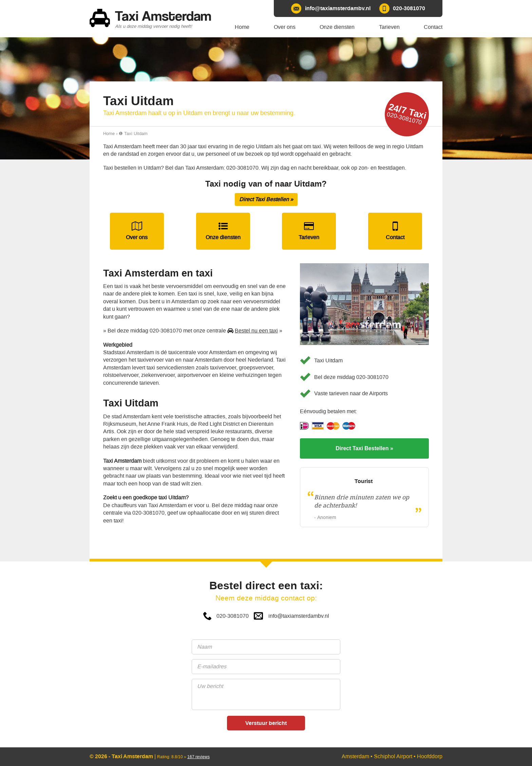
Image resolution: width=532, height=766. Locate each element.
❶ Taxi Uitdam (133, 133)
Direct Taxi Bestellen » (266, 199)
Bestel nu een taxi (256, 331)
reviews (198, 757)
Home (109, 133)
